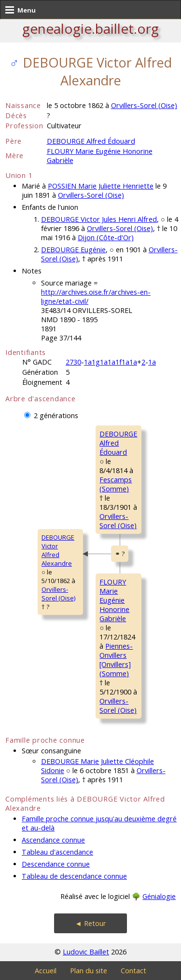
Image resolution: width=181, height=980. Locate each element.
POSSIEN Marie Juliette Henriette (101, 186)
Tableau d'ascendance (57, 852)
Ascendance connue (53, 840)
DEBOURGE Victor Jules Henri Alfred (99, 219)
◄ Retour (90, 923)
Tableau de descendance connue (74, 876)
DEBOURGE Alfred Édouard (91, 141)
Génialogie (159, 896)
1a (152, 362)
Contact (133, 971)
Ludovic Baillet (86, 952)
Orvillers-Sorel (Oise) (144, 105)
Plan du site (89, 971)
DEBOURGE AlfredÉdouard (118, 443)
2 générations (56, 415)
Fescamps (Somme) (116, 484)
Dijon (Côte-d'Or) (106, 238)
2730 (73, 362)
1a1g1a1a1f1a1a (111, 362)
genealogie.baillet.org (90, 28)
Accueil (46, 971)
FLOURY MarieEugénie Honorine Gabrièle (114, 600)
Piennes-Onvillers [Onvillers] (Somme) (116, 660)
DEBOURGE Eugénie (73, 250)
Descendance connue (56, 864)
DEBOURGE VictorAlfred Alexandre (58, 550)
